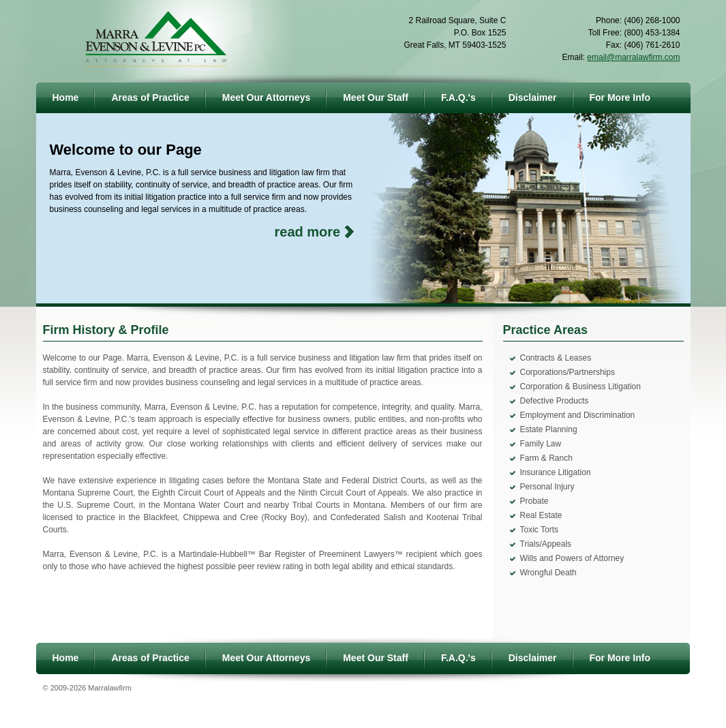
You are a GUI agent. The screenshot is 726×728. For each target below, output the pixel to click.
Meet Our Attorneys (266, 97)
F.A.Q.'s (458, 97)
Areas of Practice (150, 97)
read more (308, 232)
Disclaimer (533, 97)
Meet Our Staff (376, 97)
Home (66, 97)
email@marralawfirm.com (633, 57)
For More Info (620, 97)
